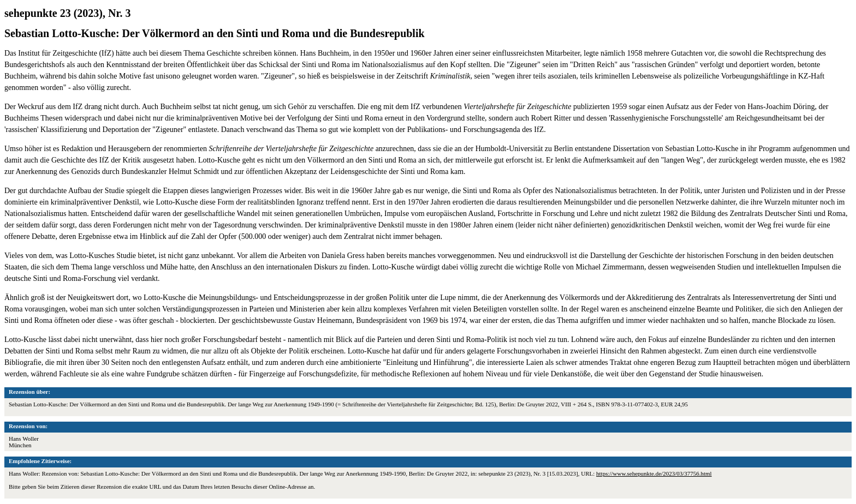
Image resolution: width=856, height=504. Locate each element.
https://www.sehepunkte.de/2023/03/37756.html (654, 473)
